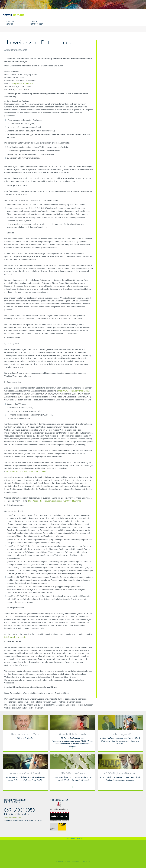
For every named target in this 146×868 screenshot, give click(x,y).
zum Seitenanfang (73, 838)
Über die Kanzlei (10, 22)
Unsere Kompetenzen (36, 22)
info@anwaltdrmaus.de (13, 818)
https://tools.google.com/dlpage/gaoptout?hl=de (26, 471)
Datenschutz (86, 862)
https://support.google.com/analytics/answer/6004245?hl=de (55, 501)
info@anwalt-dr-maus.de (22, 84)
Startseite (59, 862)
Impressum (76, 862)
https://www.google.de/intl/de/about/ (73, 391)
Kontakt (68, 862)
